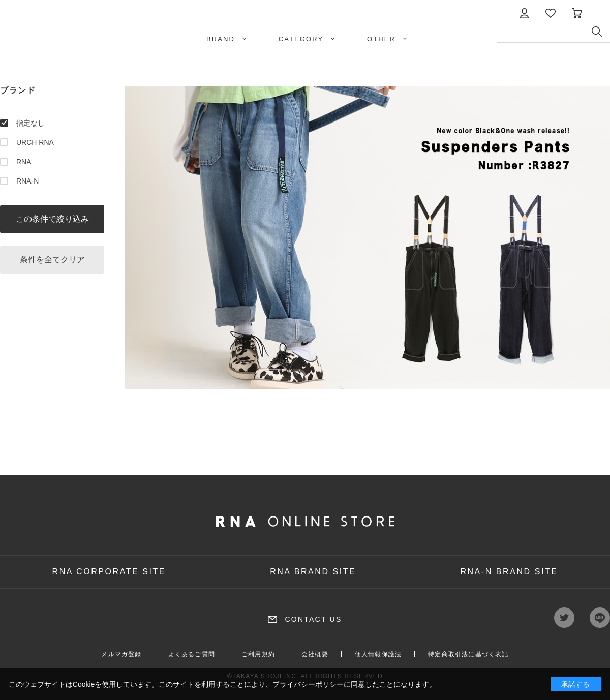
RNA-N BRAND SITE (509, 572)
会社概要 (315, 654)
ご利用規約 (258, 654)
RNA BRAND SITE (313, 572)
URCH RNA (35, 142)
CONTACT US (313, 619)
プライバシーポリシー (308, 684)
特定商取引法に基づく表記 (468, 654)
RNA (24, 162)
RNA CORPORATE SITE (109, 572)
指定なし (30, 123)
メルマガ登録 (121, 654)
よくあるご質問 (192, 654)
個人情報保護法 (378, 654)
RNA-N (27, 181)
